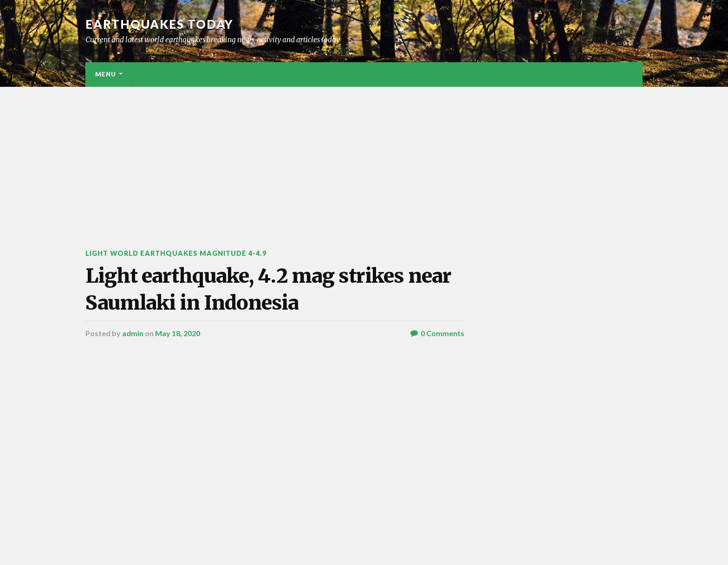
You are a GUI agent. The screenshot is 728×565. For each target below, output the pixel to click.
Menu (106, 74)
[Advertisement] (364, 156)
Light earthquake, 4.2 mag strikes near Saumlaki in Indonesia (268, 289)
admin (133, 333)
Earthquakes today (159, 24)
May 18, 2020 (178, 333)
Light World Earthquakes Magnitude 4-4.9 (176, 253)
